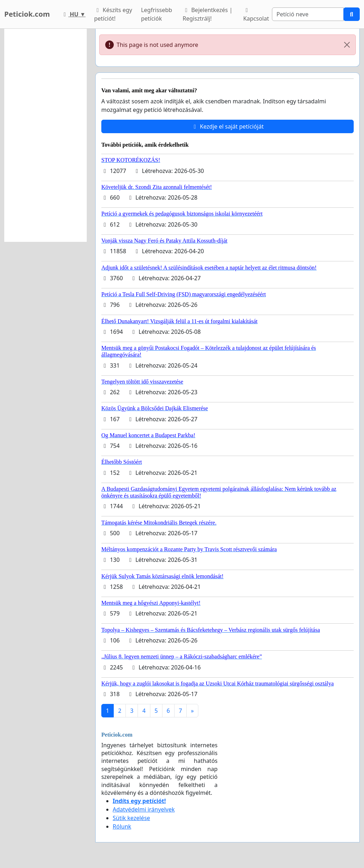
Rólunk (122, 826)
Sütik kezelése (131, 818)
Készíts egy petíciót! (113, 14)
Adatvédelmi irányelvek (144, 809)
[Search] (308, 14)
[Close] (347, 45)
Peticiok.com (27, 14)
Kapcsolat (256, 15)
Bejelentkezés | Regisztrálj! (208, 14)
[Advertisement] (45, 135)
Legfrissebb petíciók (157, 14)
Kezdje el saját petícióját (227, 126)
